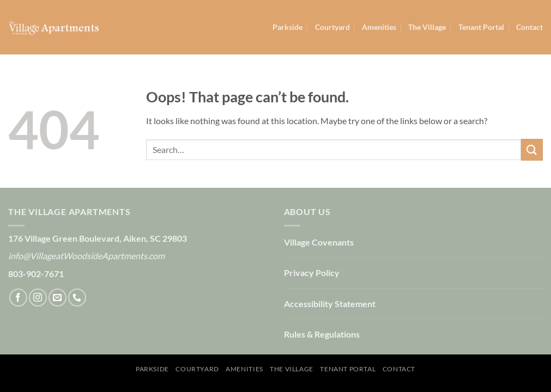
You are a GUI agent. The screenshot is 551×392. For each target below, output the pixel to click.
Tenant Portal (481, 27)
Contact (529, 27)
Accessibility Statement (330, 304)
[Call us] (77, 298)
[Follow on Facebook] (18, 298)
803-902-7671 (36, 274)
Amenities (379, 27)
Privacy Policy (312, 272)
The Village (427, 27)
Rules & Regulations (322, 334)
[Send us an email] (57, 298)
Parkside (287, 27)
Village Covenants (319, 242)
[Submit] (532, 149)
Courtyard (332, 27)
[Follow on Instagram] (38, 298)
